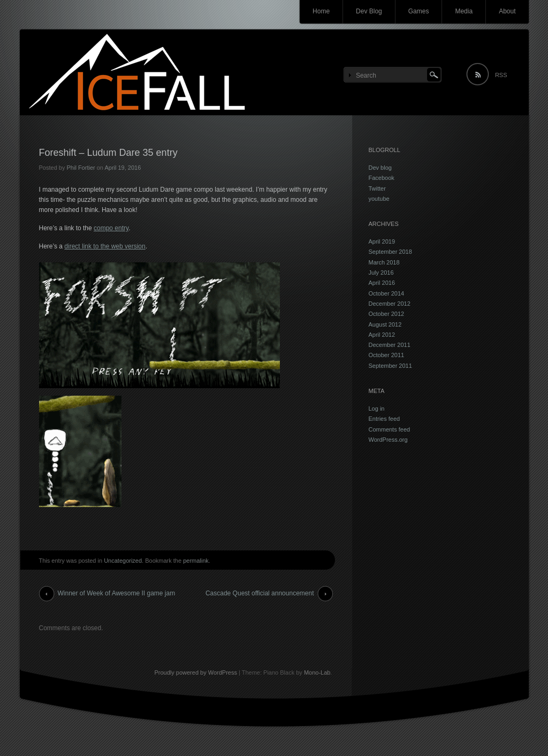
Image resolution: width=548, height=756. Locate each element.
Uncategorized (123, 561)
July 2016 (381, 273)
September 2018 (390, 252)
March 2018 (384, 262)
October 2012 (387, 314)
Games (419, 11)
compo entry (111, 228)
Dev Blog (369, 11)
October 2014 (387, 293)
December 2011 (390, 345)
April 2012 (382, 335)
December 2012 (390, 304)
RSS (501, 75)
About (507, 11)
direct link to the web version (105, 246)
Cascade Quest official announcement (260, 593)
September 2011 (390, 366)
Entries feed (385, 419)
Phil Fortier (81, 168)
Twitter (377, 188)
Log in (377, 409)
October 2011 (387, 355)
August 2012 (385, 324)
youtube (379, 199)
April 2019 (382, 241)
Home (321, 11)
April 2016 (382, 283)
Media (464, 11)
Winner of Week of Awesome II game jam (117, 593)
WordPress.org (388, 440)
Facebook (382, 178)
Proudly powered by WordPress (195, 672)
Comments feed (390, 429)
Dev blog (380, 168)
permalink (196, 561)
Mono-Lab (317, 672)
